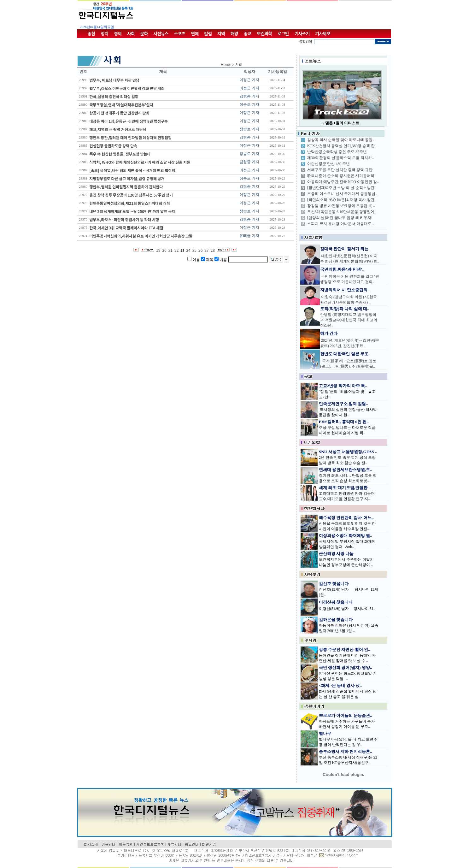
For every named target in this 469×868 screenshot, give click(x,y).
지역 (221, 33)
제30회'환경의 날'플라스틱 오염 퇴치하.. (340, 158)
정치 (104, 33)
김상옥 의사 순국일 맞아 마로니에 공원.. (341, 140)
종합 (91, 33)
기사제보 (323, 33)
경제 (118, 33)
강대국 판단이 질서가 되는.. (345, 249)
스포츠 (180, 33)
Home (226, 64)
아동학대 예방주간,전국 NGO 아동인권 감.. (343, 182)
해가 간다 (329, 333)
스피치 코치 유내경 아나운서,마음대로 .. (341, 224)
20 (164, 250)
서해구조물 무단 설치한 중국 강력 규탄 (340, 170)
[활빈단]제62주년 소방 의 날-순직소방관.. (342, 188)
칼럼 (208, 33)
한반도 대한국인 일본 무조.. (345, 354)
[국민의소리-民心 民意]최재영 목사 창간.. (342, 200)
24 (188, 250)
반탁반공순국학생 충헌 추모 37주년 (337, 152)
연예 (195, 33)
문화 (144, 33)
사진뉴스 (161, 33)
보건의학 (264, 33)
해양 (234, 33)
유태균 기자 (249, 236)
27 (206, 250)
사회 (131, 33)
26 (200, 250)
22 (176, 250)
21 (170, 250)
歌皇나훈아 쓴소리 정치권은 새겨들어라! (341, 176)
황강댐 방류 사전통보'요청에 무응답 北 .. (341, 206)
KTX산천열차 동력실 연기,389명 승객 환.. (342, 146)
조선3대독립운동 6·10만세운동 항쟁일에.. (342, 212)
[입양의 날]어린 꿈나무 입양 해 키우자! (340, 218)
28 (213, 250)
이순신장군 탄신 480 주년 (328, 164)
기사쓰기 (302, 33)
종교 (248, 33)
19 (158, 250)
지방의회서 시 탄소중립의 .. (345, 290)
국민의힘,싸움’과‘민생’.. (342, 269)
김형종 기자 (249, 96)
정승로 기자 (249, 104)
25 (194, 250)
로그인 (283, 33)
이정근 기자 (249, 80)
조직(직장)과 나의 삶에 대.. (345, 309)
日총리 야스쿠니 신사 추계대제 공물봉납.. (342, 194)
